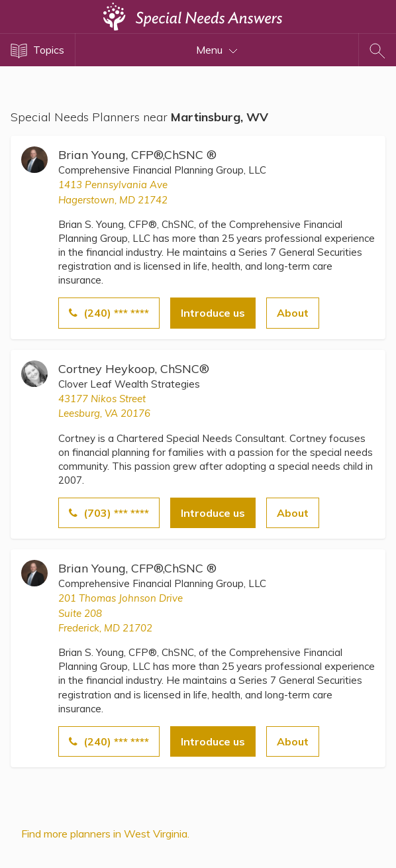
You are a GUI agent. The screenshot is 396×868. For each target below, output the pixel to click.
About (293, 313)
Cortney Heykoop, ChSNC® (134, 369)
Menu (217, 50)
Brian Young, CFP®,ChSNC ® (137, 155)
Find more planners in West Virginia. (105, 834)
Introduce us (213, 313)
